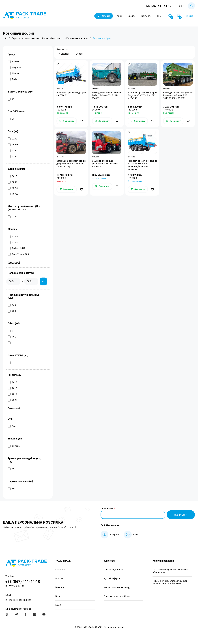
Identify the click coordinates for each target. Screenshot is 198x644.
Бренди (132, 16)
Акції (120, 16)
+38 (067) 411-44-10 (158, 6)
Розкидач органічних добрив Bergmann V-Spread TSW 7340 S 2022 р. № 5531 (178, 95)
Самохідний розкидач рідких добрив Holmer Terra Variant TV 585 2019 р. (71, 164)
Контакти (147, 16)
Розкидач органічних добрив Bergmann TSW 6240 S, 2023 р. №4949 (142, 95)
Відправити (181, 515)
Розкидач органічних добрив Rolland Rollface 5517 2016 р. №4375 (107, 95)
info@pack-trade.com (18, 600)
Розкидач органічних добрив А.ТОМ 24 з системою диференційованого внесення (142, 165)
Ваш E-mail (107, 509)
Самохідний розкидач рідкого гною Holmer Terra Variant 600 (105, 164)
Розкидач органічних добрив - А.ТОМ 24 (71, 94)
